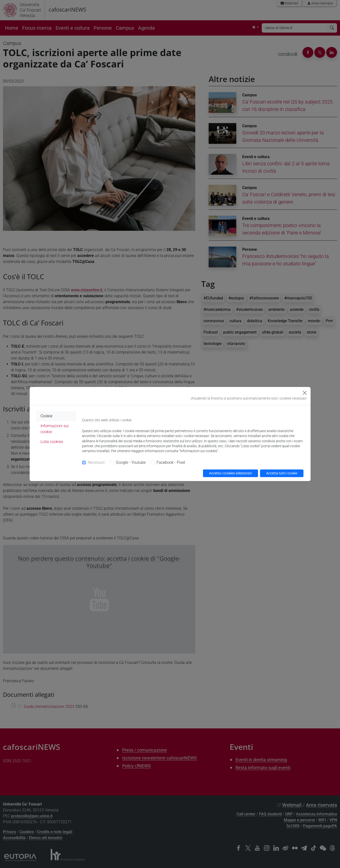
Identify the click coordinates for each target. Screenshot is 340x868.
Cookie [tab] (46, 416)
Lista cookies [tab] (52, 442)
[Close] (305, 393)
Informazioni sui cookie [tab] (55, 429)
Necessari (96, 462)
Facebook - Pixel (171, 462)
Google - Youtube (131, 462)
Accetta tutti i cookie (282, 473)
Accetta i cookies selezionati (230, 473)
